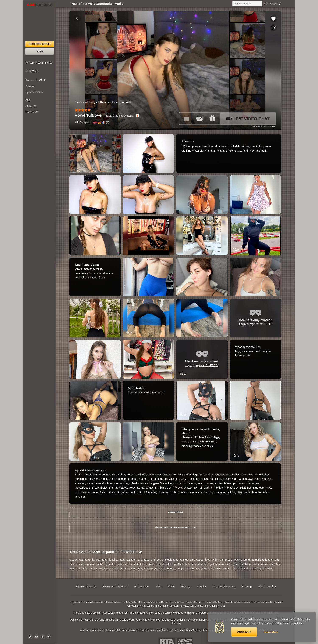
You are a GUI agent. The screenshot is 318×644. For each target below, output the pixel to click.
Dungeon (82, 122)
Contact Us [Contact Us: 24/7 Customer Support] (32, 112)
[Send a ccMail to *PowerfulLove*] (199, 119)
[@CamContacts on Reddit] (43, 637)
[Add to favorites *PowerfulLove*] (273, 19)
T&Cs (171, 587)
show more (175, 512)
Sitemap (247, 587)
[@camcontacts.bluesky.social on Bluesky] (36, 637)
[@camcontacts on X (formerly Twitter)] (30, 637)
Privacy (186, 587)
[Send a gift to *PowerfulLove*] (212, 119)
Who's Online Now (41, 63)
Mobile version (267, 587)
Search (34, 71)
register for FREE (260, 324)
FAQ (159, 587)
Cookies (202, 587)
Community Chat (35, 80)
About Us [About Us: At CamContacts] (31, 106)
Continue (244, 632)
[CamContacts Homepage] (40, 21)
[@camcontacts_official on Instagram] (49, 637)
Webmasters (142, 587)
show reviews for (175, 527)
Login (40, 51)
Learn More (271, 632)
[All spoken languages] (108, 122)
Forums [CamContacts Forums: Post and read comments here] (30, 86)
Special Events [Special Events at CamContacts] (34, 92)
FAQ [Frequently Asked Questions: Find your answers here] (28, 100)
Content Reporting (224, 587)
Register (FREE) (40, 44)
